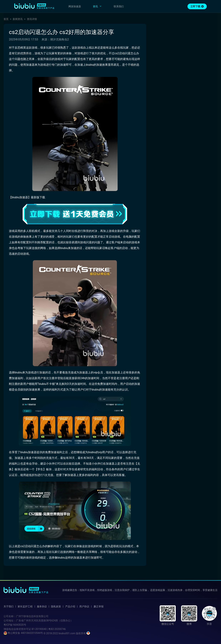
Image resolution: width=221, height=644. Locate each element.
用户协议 (84, 606)
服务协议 (42, 606)
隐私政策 (56, 606)
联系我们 (119, 6)
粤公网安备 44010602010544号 (23, 633)
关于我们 (9, 606)
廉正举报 (99, 606)
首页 (6, 19)
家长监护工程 (25, 606)
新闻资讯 (18, 19)
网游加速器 (75, 6)
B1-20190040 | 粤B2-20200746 (49, 629)
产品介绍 (70, 606)
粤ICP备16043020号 (15, 625)
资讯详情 (32, 19)
